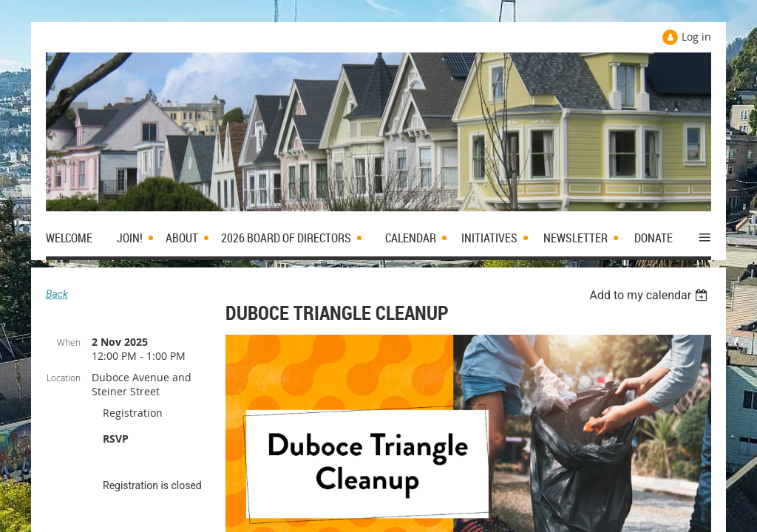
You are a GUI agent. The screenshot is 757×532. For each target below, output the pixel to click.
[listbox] (650, 295)
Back (57, 294)
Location (64, 378)
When (69, 342)
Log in (696, 37)
